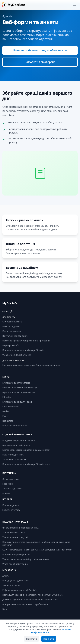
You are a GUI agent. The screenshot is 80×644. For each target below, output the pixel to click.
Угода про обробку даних (15, 564)
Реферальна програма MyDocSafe (20, 590)
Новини (6, 493)
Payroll (6, 416)
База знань (8, 484)
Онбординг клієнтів (12, 322)
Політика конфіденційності (16, 554)
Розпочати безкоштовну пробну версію (40, 50)
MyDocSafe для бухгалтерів (16, 383)
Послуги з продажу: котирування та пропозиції (26, 341)
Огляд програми (11, 479)
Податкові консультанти (15, 426)
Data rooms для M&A (13, 455)
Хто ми (6, 576)
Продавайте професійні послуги (19, 440)
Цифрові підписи (11, 326)
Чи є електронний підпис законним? (21, 528)
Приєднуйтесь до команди (16, 581)
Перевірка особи (11, 345)
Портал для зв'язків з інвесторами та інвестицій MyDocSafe (32, 595)
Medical (6, 411)
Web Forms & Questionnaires (17, 355)
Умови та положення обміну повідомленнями (26, 559)
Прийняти (49, 639)
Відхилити (31, 639)
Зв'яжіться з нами (11, 585)
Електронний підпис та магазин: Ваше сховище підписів (31, 365)
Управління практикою (14, 459)
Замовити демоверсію (40, 62)
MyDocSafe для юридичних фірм (19, 392)
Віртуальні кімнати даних (15, 336)
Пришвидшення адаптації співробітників (23, 350)
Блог (5, 609)
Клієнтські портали (12, 331)
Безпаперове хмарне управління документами (26, 450)
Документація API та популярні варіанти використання (30, 600)
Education (7, 397)
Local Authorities (11, 407)
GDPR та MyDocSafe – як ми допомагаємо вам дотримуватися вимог (37, 550)
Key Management (11, 505)
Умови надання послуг (14, 532)
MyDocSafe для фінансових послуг (20, 388)
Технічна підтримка (12, 488)
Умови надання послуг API (16, 537)
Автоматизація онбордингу (16, 445)
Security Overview (11, 510)
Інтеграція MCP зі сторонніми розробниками (25, 604)
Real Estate (8, 421)
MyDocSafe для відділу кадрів (17, 402)
